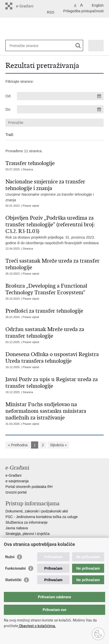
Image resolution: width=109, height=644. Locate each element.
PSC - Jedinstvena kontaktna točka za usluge (42, 517)
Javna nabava (17, 528)
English (98, 5)
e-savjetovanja (17, 481)
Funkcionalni (15, 568)
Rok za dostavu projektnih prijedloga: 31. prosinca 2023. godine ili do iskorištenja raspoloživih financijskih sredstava (54, 230)
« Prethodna (18, 445)
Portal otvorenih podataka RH (29, 487)
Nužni (10, 557)
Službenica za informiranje (26, 522)
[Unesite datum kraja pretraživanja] (60, 109)
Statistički (13, 580)
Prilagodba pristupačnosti (83, 11)
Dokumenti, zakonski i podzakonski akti (37, 511)
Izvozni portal (16, 492)
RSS (51, 12)
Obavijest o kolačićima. (37, 626)
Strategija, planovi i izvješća (27, 534)
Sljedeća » (58, 445)
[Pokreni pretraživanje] (78, 46)
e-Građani (13, 475)
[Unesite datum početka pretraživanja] (60, 96)
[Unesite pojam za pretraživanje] (28, 46)
